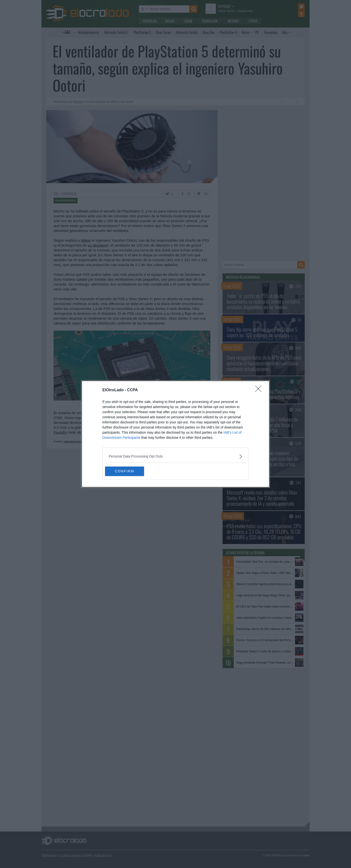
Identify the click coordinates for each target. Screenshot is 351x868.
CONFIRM (128, 471)
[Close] (260, 390)
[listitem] (175, 456)
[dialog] (175, 434)
